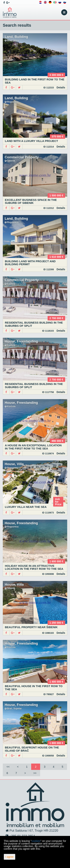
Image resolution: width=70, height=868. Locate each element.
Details (61, 87)
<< (8, 767)
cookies (36, 841)
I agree (10, 857)
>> (35, 773)
